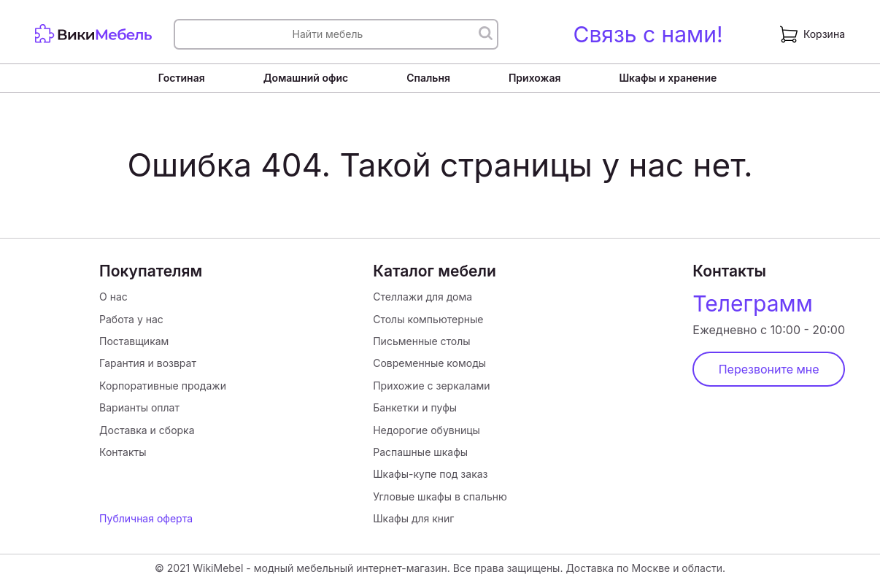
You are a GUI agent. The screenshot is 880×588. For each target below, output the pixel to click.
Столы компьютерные (428, 319)
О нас (113, 297)
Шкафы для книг (413, 518)
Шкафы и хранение (668, 78)
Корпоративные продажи (163, 386)
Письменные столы (421, 341)
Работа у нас (131, 319)
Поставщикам (134, 341)
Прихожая (535, 78)
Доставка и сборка (147, 430)
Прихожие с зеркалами (431, 386)
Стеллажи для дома (422, 297)
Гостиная (182, 78)
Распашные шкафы (420, 452)
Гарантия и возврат (148, 363)
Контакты (123, 452)
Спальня (428, 78)
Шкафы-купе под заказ (430, 474)
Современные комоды (429, 363)
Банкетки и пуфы (415, 407)
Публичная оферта (146, 518)
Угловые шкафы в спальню (440, 496)
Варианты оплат (139, 407)
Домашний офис (306, 78)
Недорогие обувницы (427, 430)
